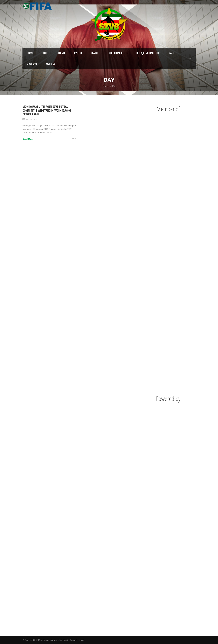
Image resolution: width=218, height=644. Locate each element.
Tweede (78, 53)
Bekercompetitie (118, 53)
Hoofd (46, 53)
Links (82, 640)
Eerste (62, 53)
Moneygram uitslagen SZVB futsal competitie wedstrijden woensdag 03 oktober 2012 (47, 110)
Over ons (32, 64)
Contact (73, 640)
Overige (51, 64)
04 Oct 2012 (32, 119)
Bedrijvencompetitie (148, 53)
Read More (28, 139)
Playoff (95, 53)
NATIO (172, 53)
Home (30, 53)
